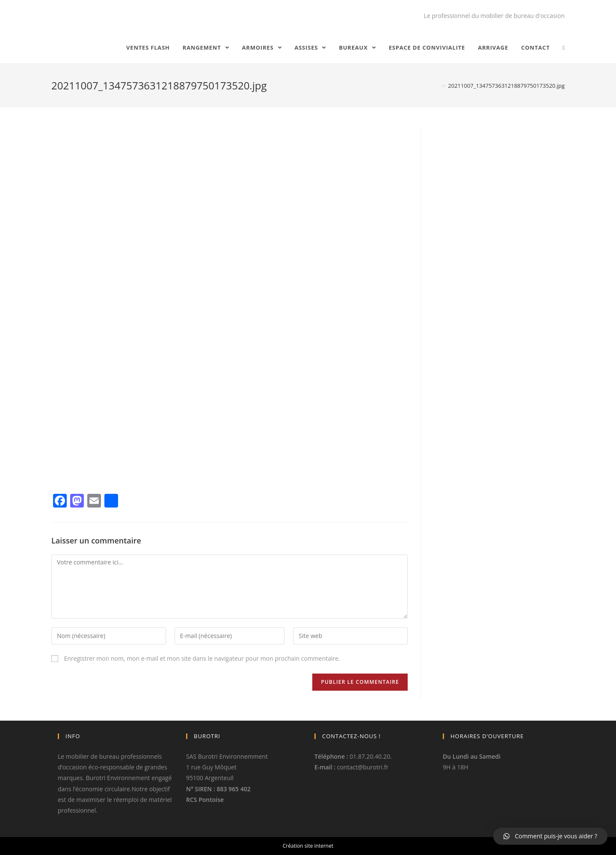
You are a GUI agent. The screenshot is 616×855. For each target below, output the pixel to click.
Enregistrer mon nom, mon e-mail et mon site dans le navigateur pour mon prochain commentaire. (202, 658)
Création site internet (308, 846)
